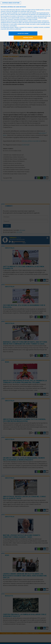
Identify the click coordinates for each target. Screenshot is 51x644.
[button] (11, 3)
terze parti (23, 13)
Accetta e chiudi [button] (23, 33)
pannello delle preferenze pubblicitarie (12, 29)
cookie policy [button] (33, 11)
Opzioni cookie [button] (28, 38)
